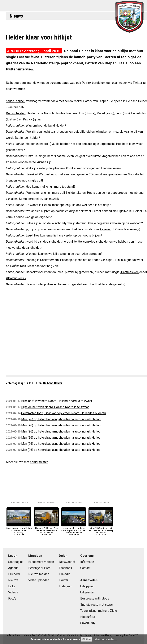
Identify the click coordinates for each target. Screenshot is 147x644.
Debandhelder (16, 113)
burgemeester (59, 83)
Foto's (12, 598)
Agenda (13, 568)
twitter (43, 462)
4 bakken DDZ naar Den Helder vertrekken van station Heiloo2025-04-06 (46, 530)
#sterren (105, 229)
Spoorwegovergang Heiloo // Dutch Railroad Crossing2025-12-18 (19, 530)
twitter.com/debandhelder (91, 242)
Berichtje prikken (39, 568)
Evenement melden (41, 562)
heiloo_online (15, 101)
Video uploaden (39, 580)
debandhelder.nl (33, 248)
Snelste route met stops (97, 605)
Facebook (65, 568)
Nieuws (16, 16)
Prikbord (14, 574)
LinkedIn (65, 574)
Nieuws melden (39, 574)
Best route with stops (95, 598)
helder (34, 462)
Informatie (87, 562)
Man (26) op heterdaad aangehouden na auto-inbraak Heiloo (61, 419)
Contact (85, 568)
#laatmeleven (129, 272)
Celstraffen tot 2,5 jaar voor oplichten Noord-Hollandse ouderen (64, 413)
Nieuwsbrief (67, 562)
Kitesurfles (88, 617)
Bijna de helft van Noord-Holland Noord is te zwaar (55, 407)
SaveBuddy (88, 623)
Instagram (66, 586)
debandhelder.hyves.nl (58, 242)
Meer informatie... (106, 639)
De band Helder (53, 383)
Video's (13, 592)
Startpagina (16, 562)
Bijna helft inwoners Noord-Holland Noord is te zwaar (57, 401)
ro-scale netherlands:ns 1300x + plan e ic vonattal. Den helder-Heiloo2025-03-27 (73, 530)
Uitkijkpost (87, 586)
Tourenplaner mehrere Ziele (99, 611)
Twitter (64, 580)
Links (12, 586)
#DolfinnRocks (16, 278)
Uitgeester (87, 592)
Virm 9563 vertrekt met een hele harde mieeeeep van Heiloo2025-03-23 (101, 530)
